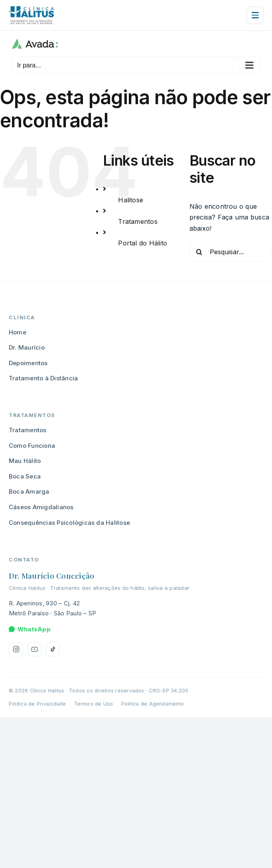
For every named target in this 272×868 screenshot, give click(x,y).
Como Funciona (32, 446)
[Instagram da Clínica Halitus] (16, 649)
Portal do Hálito (143, 243)
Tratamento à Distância (43, 378)
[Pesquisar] (199, 252)
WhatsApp (30, 629)
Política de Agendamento (153, 704)
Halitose (131, 200)
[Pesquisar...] (231, 252)
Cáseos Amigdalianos (41, 507)
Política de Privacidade (37, 704)
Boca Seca (25, 476)
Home (18, 332)
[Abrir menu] (255, 15)
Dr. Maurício (27, 347)
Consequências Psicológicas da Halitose (69, 523)
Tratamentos (138, 221)
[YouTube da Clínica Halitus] (34, 649)
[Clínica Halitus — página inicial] (31, 15)
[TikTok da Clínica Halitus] (53, 649)
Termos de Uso (94, 704)
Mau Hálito (25, 461)
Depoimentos (28, 363)
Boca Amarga (29, 491)
